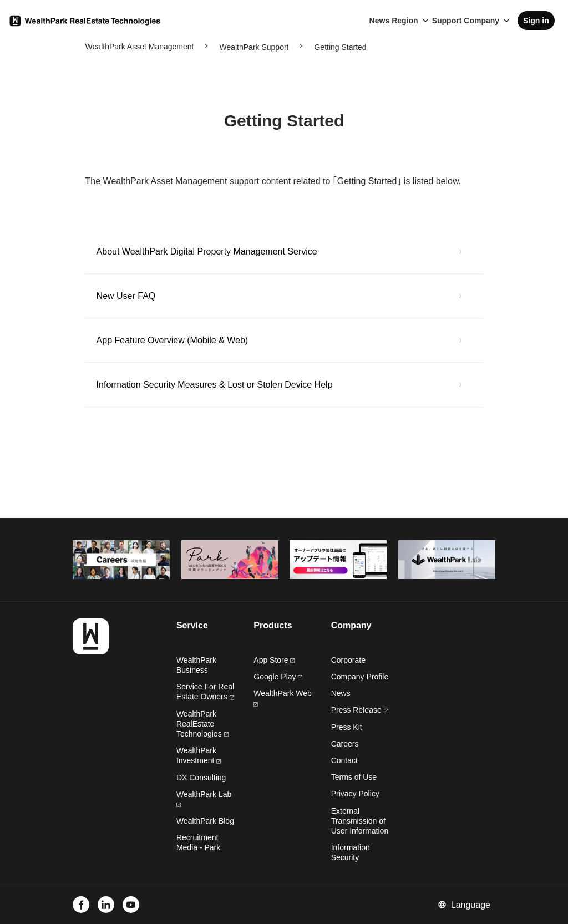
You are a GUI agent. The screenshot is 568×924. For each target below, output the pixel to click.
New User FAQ (126, 296)
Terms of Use (354, 777)
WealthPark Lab (204, 794)
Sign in (536, 21)
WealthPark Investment (199, 755)
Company (481, 21)
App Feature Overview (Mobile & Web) (173, 340)
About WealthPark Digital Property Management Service (207, 252)
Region (405, 21)
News (380, 21)
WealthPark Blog (205, 821)
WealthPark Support (254, 47)
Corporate (348, 660)
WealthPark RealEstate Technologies (202, 724)
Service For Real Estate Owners (205, 692)
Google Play (278, 677)
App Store (274, 660)
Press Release (360, 710)
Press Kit (347, 727)
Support (447, 21)
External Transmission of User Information (360, 821)
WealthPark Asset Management (140, 47)
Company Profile (360, 677)
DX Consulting (201, 778)
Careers (345, 744)
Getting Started (340, 47)
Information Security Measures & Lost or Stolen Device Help (215, 385)
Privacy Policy (355, 794)
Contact (344, 760)
